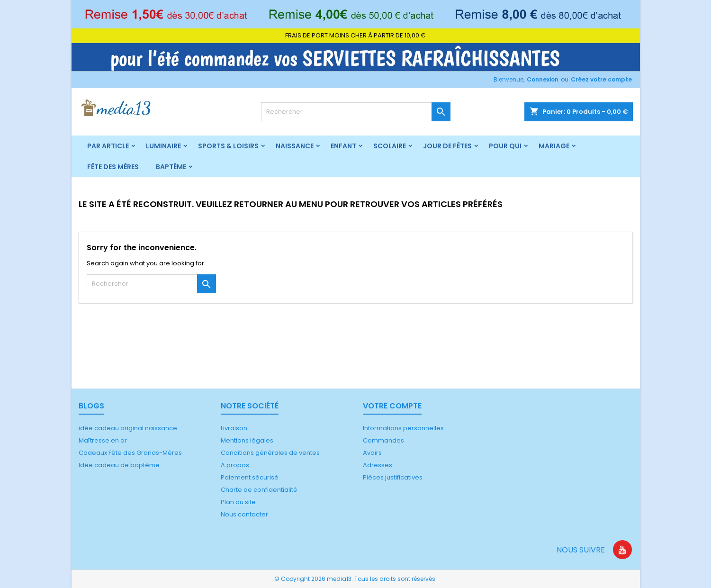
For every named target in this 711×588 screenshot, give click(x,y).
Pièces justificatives (393, 477)
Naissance (295, 146)
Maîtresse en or (103, 440)
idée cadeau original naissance (128, 428)
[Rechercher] (356, 112)
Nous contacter (244, 514)
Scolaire (390, 146)
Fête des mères (113, 167)
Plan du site (238, 502)
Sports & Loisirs (228, 146)
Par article (108, 146)
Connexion (543, 79)
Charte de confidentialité (259, 490)
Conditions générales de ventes (270, 453)
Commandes (383, 440)
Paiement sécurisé (250, 477)
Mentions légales (247, 440)
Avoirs (372, 453)
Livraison (234, 428)
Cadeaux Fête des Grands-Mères (130, 453)
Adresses (378, 465)
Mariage (554, 146)
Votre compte (392, 406)
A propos (235, 465)
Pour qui (505, 146)
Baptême (171, 167)
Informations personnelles (403, 428)
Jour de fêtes (447, 146)
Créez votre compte (601, 79)
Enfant (343, 146)
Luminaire (163, 146)
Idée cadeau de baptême (119, 465)
